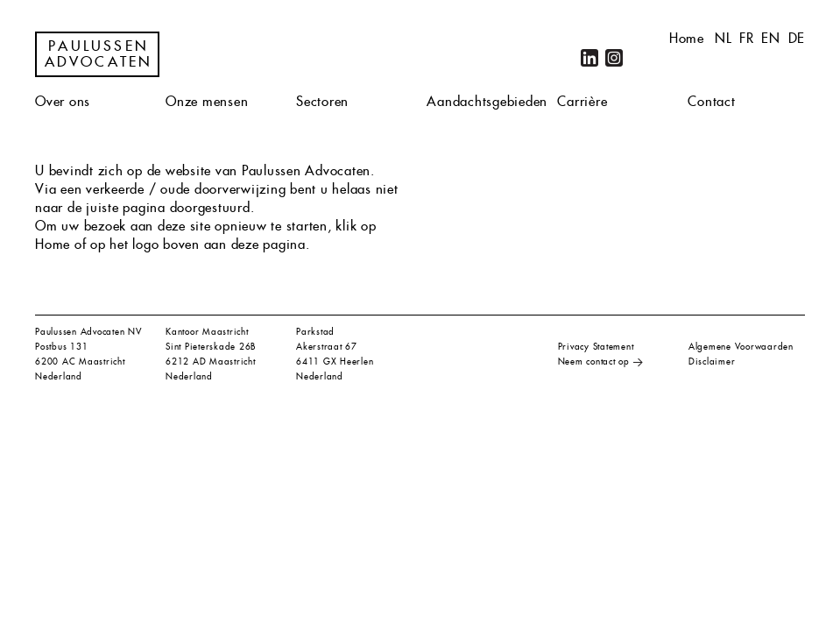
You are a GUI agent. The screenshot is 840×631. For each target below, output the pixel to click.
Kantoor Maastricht (207, 332)
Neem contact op (594, 362)
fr (747, 38)
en (771, 38)
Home (687, 38)
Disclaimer (712, 362)
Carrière (582, 101)
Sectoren (322, 101)
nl (724, 38)
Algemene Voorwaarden (741, 347)
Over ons (63, 101)
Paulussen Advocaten (99, 54)
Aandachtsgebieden (487, 101)
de (797, 38)
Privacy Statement (596, 347)
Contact (711, 101)
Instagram (614, 58)
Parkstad (315, 332)
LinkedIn (589, 58)
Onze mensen (207, 101)
